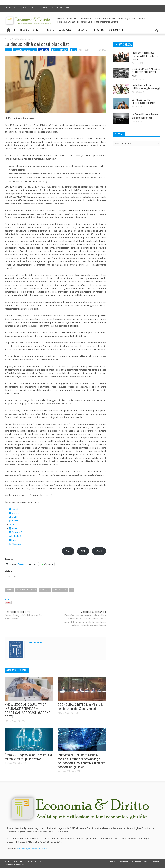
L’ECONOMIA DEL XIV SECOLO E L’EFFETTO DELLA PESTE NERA (146, 72)
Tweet (21, 564)
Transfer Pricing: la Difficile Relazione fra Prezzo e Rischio (23, 617)
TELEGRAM (98, 30)
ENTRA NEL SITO (28, 7)
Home (112, 862)
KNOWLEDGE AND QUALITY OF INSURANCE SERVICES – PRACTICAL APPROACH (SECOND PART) (28, 711)
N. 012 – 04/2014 (60, 50)
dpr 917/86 (45, 590)
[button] (157, 30)
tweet (7, 599)
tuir (72, 590)
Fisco (7, 39)
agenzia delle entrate (26, 590)
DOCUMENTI (116, 31)
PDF (83, 551)
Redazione (45, 7)
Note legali (124, 862)
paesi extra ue (60, 590)
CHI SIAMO (21, 31)
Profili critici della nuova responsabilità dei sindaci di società (145, 56)
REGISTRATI (11, 7)
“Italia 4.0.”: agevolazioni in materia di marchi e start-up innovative (29, 757)
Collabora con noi (140, 862)
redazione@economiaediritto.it (32, 849)
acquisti (9, 590)
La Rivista (44, 50)
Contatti (155, 862)
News (74, 50)
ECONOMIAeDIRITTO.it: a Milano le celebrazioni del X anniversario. (80, 707)
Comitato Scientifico (64, 7)
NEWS (82, 31)
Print (68, 551)
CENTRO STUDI (43, 31)
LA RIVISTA (65, 31)
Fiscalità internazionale (23, 39)
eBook (99, 551)
